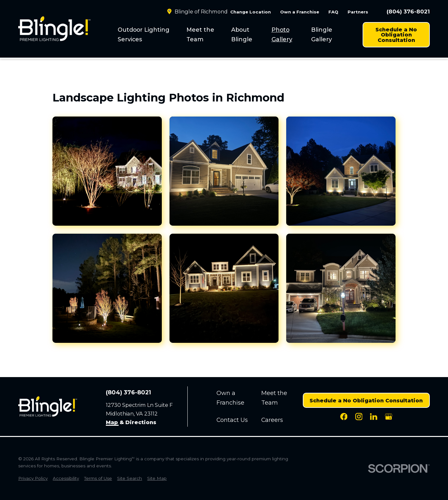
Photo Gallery (282, 34)
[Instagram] (359, 417)
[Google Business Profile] (389, 417)
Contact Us (232, 420)
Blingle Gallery (322, 34)
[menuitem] (148, 35)
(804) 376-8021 (408, 12)
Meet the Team (200, 34)
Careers (272, 420)
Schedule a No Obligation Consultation (396, 35)
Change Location (251, 12)
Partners (358, 12)
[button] (107, 171)
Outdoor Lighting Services (144, 34)
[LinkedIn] (374, 417)
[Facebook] (344, 417)
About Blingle (242, 34)
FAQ (333, 12)
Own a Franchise (300, 12)
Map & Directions (131, 423)
